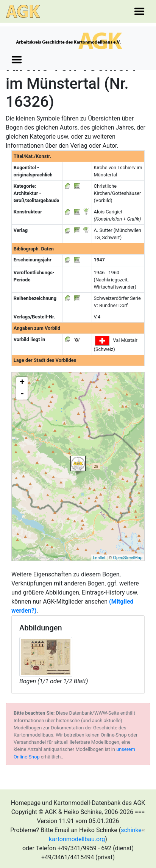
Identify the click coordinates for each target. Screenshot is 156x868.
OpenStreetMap (128, 558)
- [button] (22, 394)
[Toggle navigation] (139, 11)
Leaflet (99, 558)
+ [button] (22, 383)
